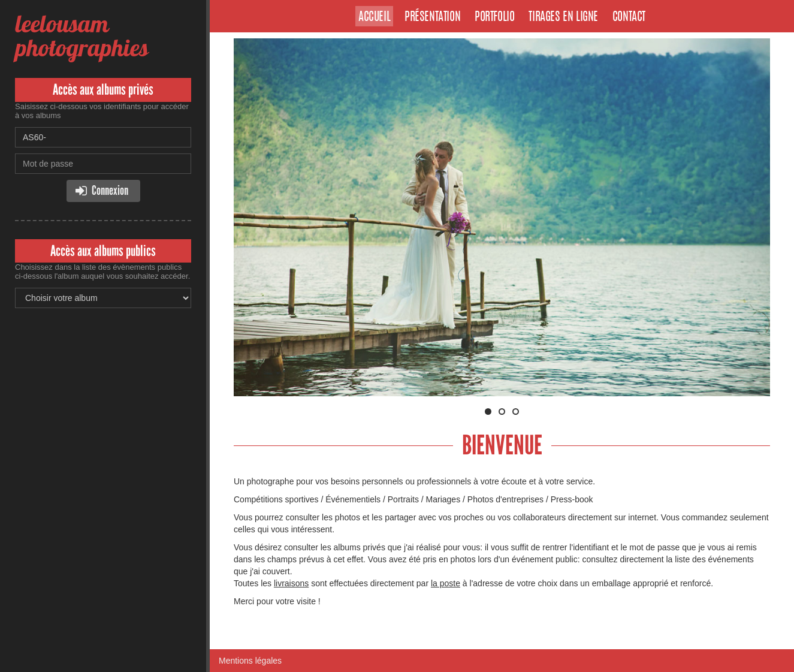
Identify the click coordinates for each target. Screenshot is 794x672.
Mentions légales (250, 661)
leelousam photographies (81, 36)
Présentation (432, 17)
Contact (629, 17)
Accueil (374, 17)
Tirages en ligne (563, 17)
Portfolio (494, 17)
